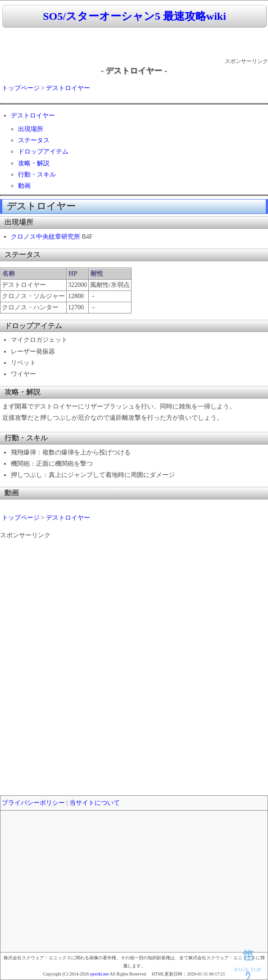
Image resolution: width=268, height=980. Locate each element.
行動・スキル (37, 175)
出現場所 (31, 129)
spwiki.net (99, 974)
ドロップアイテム (43, 152)
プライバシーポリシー (33, 803)
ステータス (34, 140)
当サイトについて (95, 803)
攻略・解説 (34, 163)
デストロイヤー (68, 88)
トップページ (21, 88)
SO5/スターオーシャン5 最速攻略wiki (134, 16)
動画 (24, 186)
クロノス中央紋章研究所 (45, 237)
